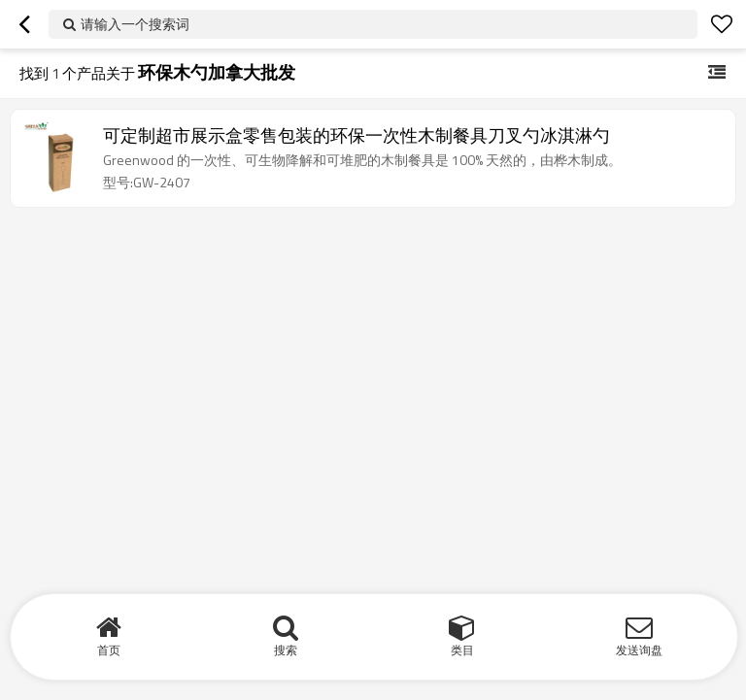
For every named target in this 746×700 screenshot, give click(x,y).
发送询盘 (639, 650)
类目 (462, 650)
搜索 (286, 650)
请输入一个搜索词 (135, 24)
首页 (109, 650)
